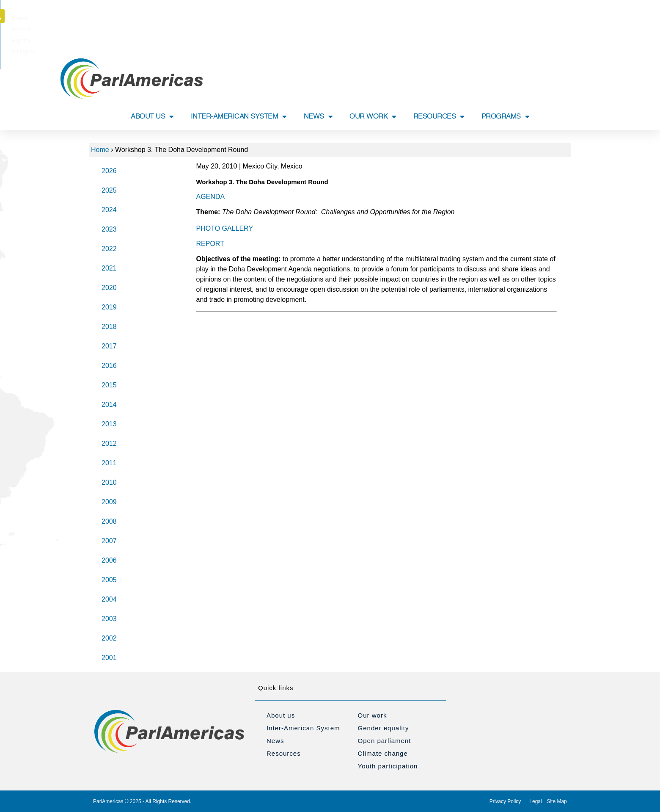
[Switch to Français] (318, 19)
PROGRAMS (506, 117)
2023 (109, 229)
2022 (109, 249)
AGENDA (210, 197)
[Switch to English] (291, 19)
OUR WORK (373, 117)
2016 (109, 366)
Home (100, 150)
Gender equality (384, 728)
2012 (109, 443)
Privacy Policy (505, 801)
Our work (373, 715)
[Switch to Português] (374, 19)
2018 (109, 327)
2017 (109, 346)
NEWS (318, 117)
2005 (109, 580)
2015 (109, 385)
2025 (109, 190)
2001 (109, 658)
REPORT (210, 244)
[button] (572, 16)
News (275, 741)
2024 (109, 210)
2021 (109, 268)
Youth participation (388, 766)
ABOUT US (152, 117)
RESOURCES (439, 117)
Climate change (383, 753)
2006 (109, 560)
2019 (109, 307)
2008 (109, 521)
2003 (109, 619)
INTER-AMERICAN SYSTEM (239, 117)
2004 (109, 599)
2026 (109, 171)
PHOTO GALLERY (224, 228)
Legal (535, 801)
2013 (109, 424)
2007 (109, 541)
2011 (109, 463)
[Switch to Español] (345, 19)
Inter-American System (303, 728)
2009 (109, 502)
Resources (284, 753)
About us (281, 715)
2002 (109, 638)
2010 (109, 482)
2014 (109, 405)
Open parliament (385, 741)
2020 (109, 288)
